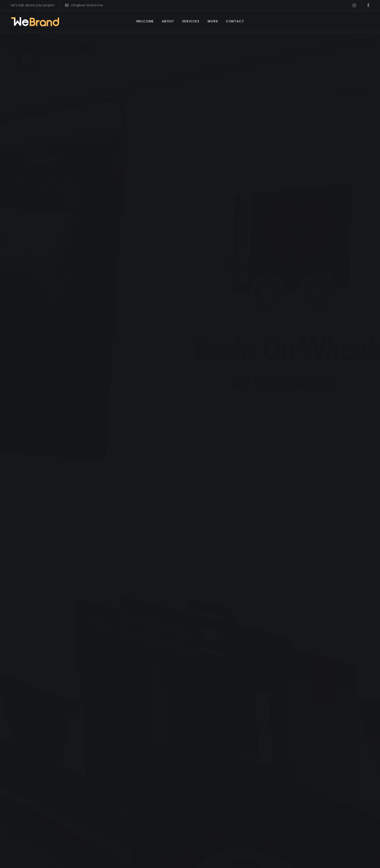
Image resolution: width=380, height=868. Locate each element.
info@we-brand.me (84, 5)
